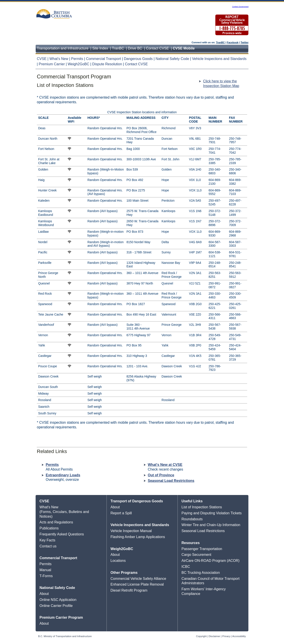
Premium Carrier (52, 64)
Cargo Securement (196, 555)
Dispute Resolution (107, 64)
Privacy (226, 636)
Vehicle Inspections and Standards (219, 59)
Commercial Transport (104, 59)
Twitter (245, 42)
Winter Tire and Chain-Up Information (211, 525)
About (44, 594)
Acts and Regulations (56, 522)
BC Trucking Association (201, 573)
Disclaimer (215, 636)
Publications (49, 528)
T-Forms (46, 576)
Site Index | (102, 48)
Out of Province (161, 475)
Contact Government (240, 7)
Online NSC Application (58, 600)
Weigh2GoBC (79, 64)
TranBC (220, 42)
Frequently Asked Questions (62, 534)
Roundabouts (192, 519)
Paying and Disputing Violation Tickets (212, 513)
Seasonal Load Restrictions (171, 481)
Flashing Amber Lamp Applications (138, 537)
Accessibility (239, 636)
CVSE (42, 59)
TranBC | (120, 48)
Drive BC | (137, 48)
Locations (118, 561)
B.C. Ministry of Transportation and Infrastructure (65, 636)
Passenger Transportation (202, 549)
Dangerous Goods (139, 59)
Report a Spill (121, 513)
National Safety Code (173, 59)
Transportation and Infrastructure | (65, 48)
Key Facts (47, 540)
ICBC (186, 567)
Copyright (201, 636)
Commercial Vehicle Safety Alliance (138, 579)
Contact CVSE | (159, 48)
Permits (78, 59)
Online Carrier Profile (56, 606)
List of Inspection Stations (202, 507)
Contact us (48, 546)
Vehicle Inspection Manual (131, 531)
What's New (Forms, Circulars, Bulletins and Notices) (64, 512)
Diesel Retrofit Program (129, 590)
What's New (59, 59)
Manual (45, 570)
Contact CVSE (136, 64)
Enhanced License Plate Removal (137, 584)
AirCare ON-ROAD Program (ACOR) (210, 561)
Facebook (233, 42)
